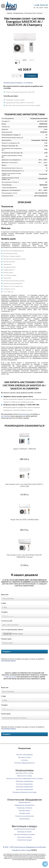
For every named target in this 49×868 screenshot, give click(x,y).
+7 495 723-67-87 (10, 677)
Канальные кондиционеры (24, 787)
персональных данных (8, 660)
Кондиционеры (18, 13)
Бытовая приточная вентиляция (25, 829)
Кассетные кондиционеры (24, 789)
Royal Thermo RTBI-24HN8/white (25, 519)
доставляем (6, 416)
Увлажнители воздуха (25, 840)
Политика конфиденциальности (24, 763)
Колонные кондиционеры (24, 784)
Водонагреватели (24, 802)
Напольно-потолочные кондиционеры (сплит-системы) (25, 778)
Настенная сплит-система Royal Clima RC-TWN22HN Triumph (25, 556)
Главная (9, 13)
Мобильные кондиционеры (25, 781)
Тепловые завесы (24, 810)
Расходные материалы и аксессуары (25, 792)
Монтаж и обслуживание (25, 755)
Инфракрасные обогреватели (24, 805)
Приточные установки (25, 837)
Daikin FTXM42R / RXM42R (24, 449)
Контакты (25, 760)
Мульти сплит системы (24, 776)
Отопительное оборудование (25, 799)
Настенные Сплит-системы (33, 13)
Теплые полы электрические (25, 816)
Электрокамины (24, 819)
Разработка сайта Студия (21, 850)
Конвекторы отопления (25, 808)
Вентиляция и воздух (25, 826)
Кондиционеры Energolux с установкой (18, 83)
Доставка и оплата (25, 757)
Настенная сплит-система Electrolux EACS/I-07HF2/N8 (24, 485)
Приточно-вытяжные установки (24, 834)
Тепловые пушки (25, 813)
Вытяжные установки (24, 832)
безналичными (24, 414)
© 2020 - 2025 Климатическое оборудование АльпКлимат (25, 847)
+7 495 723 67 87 (41, 5)
